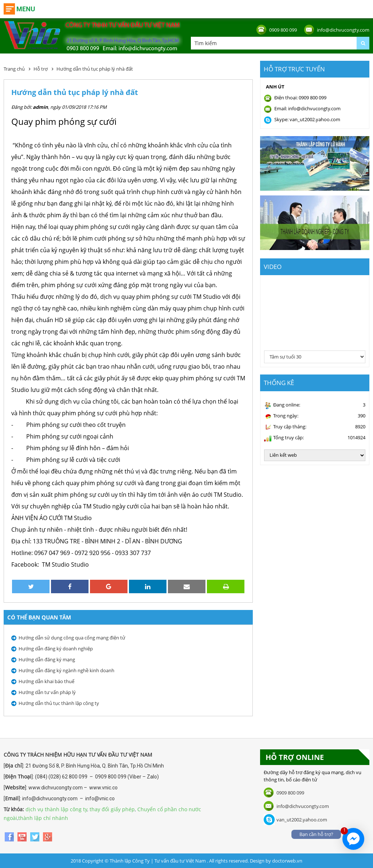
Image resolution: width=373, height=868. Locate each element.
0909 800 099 (283, 30)
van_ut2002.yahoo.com (302, 820)
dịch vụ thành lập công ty (56, 809)
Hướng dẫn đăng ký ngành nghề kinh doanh (66, 670)
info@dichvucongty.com (343, 30)
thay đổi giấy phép (112, 809)
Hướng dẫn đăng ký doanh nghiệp (56, 649)
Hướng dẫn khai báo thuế (46, 681)
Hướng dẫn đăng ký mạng (47, 659)
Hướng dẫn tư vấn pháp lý (47, 692)
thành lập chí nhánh (43, 818)
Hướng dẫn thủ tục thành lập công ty (59, 703)
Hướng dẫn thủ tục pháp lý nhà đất (95, 69)
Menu (26, 9)
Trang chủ (14, 69)
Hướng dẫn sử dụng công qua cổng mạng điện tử (72, 638)
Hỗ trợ (41, 69)
